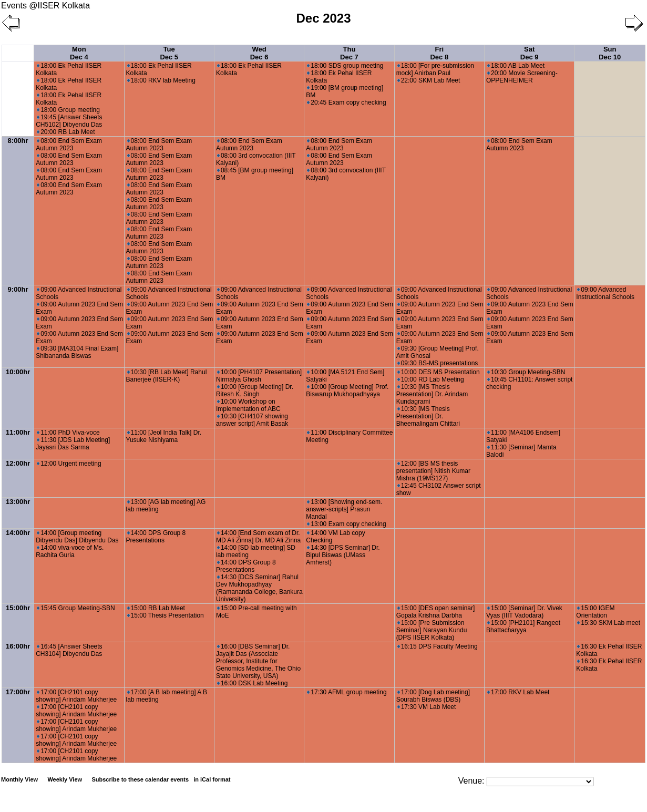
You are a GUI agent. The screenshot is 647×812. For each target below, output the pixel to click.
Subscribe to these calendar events (162, 779)
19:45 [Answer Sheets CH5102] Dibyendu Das (69, 121)
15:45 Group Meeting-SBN (76, 608)
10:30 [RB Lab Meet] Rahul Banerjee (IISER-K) (167, 376)
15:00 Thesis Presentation (166, 615)
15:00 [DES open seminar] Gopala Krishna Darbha (436, 612)
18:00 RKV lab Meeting (161, 80)
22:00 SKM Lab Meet (429, 80)
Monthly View (19, 779)
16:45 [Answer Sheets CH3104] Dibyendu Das (69, 650)
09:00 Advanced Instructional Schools (605, 293)
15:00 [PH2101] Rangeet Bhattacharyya (523, 626)
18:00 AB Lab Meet (516, 66)
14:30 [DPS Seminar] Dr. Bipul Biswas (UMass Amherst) (343, 555)
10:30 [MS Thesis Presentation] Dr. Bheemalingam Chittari (428, 416)
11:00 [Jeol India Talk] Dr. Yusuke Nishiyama (164, 436)
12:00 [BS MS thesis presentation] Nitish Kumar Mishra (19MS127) (433, 471)
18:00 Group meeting (68, 110)
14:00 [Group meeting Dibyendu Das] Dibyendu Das (77, 537)
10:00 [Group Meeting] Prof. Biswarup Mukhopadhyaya (347, 390)
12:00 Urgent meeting (69, 464)
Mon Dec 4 (79, 53)
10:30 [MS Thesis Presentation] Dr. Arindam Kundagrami (432, 394)
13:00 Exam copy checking (346, 524)
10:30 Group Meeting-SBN (526, 372)
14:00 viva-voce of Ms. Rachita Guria (70, 551)
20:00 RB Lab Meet (66, 132)
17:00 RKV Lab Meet (518, 692)
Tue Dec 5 (169, 53)
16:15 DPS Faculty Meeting (438, 646)
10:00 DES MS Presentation (439, 372)
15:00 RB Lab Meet (156, 608)
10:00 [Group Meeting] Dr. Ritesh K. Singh (255, 390)
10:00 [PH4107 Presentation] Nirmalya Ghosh (259, 376)
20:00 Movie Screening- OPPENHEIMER (522, 77)
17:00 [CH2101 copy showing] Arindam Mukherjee (76, 696)
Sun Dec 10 (610, 53)
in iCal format (212, 779)
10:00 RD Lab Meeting (431, 379)
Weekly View (65, 779)
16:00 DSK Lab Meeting (252, 683)
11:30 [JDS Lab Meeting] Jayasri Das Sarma (73, 444)
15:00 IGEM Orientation (595, 612)
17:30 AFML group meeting (347, 692)
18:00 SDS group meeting (345, 66)
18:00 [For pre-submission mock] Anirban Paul (435, 69)
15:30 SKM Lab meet (609, 623)
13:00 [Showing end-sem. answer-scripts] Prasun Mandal (344, 509)
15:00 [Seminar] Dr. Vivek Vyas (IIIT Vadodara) (524, 612)
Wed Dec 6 (259, 53)
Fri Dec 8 (439, 53)
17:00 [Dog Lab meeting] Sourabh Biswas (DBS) (433, 696)
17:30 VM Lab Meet (427, 707)
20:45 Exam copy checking (346, 102)
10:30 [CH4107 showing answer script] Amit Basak (252, 420)
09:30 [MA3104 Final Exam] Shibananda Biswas (77, 352)
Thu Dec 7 (349, 53)
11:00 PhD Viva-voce (68, 433)
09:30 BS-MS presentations (438, 363)
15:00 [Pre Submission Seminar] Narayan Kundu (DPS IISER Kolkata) (432, 630)
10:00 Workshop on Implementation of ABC (248, 405)
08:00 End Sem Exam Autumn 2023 (69, 145)
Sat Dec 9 (530, 53)
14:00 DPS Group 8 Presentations (156, 537)
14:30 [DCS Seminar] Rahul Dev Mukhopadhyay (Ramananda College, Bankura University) (259, 588)
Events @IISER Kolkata (45, 6)
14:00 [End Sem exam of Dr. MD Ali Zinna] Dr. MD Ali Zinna (258, 537)
